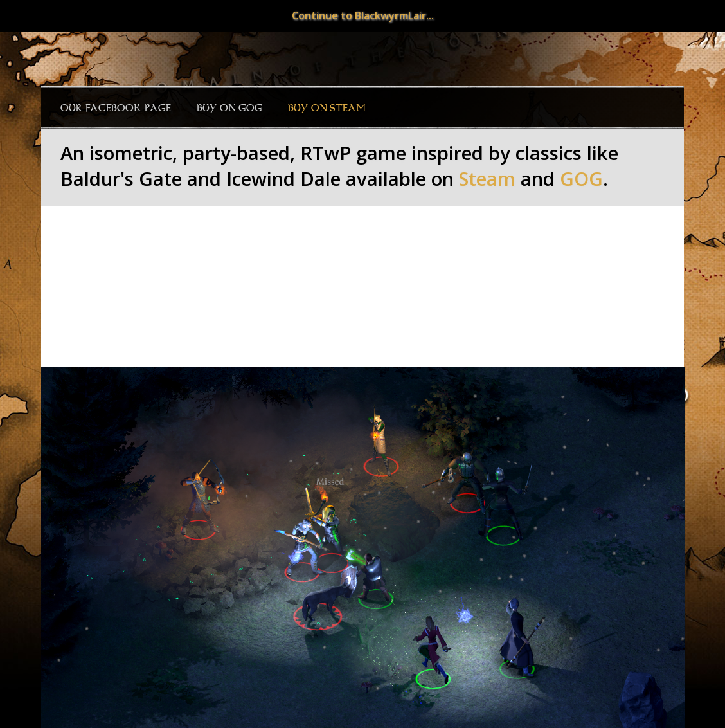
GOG (581, 179)
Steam (487, 179)
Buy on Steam (327, 108)
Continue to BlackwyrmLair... (363, 15)
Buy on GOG (229, 108)
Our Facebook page (116, 108)
